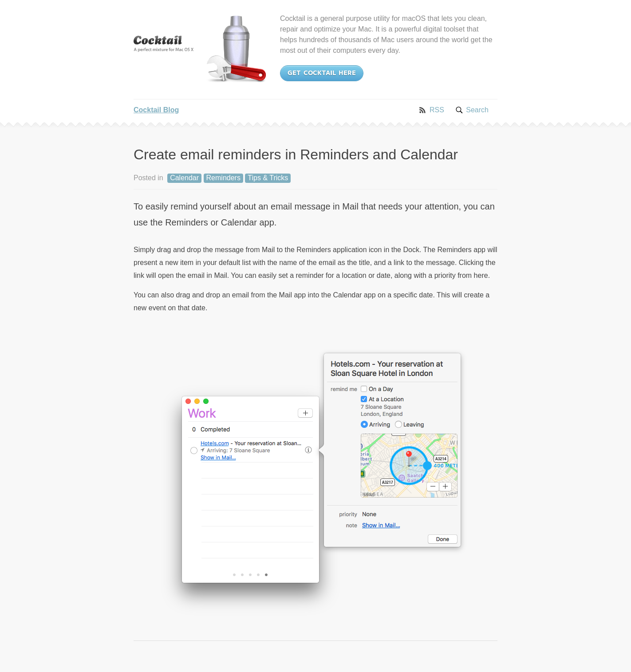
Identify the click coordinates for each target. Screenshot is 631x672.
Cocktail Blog (156, 110)
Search (477, 110)
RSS (437, 110)
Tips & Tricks (268, 178)
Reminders (223, 178)
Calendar (184, 178)
